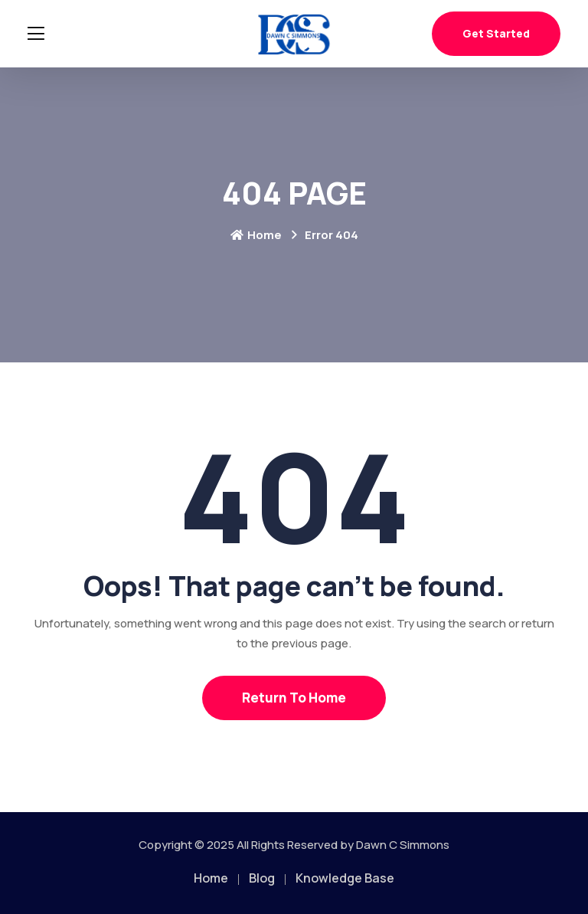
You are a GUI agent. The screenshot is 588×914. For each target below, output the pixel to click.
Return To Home (294, 698)
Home (256, 235)
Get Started (496, 33)
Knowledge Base (345, 878)
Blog (262, 878)
